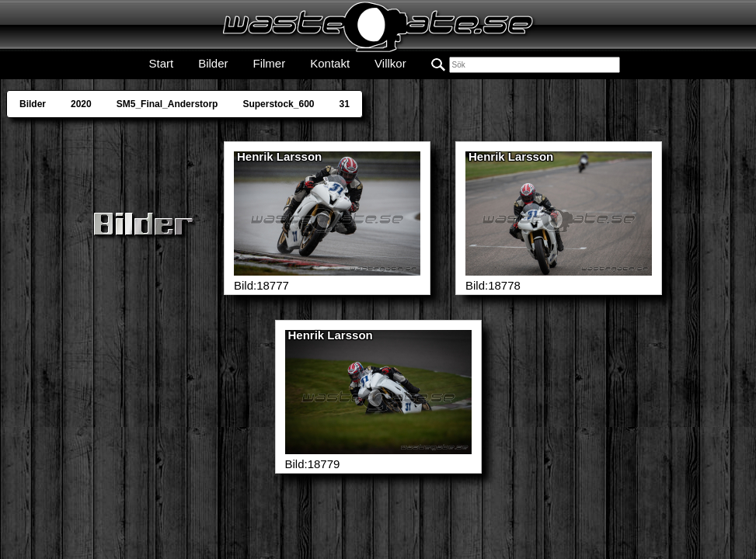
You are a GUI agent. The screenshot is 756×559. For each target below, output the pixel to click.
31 (344, 104)
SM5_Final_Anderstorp (167, 104)
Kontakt (330, 63)
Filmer (270, 63)
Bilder (213, 63)
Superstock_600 (278, 104)
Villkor (390, 63)
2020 (81, 104)
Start (161, 63)
